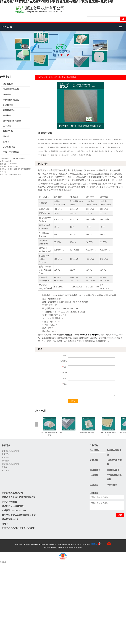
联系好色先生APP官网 (10, 464)
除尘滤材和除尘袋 (11, 89)
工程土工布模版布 (11, 152)
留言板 (5, 467)
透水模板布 (8, 84)
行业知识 (5, 461)
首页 (51, 77)
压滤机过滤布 (9, 110)
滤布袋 (6, 136)
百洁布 (6, 142)
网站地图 (3, 562)
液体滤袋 (7, 95)
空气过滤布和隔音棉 (12, 121)
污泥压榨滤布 (9, 147)
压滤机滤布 (8, 105)
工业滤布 (7, 126)
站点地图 (5, 471)
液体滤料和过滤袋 (11, 100)
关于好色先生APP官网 (10, 451)
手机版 (104, 544)
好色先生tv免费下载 (87, 432)
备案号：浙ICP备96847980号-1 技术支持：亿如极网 (76, 544)
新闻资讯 (5, 457)
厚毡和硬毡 (8, 131)
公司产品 (57, 77)
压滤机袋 (7, 115)
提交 (73, 401)
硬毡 (62, 432)
